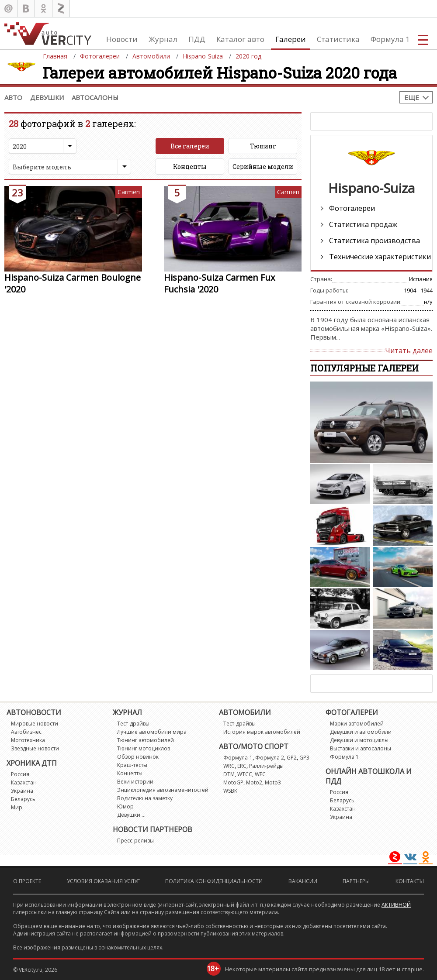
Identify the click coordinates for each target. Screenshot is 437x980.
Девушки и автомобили (361, 732)
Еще (412, 97)
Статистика (338, 39)
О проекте (27, 881)
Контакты (410, 881)
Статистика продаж (363, 224)
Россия (20, 774)
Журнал (163, 39)
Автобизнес (26, 732)
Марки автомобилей (357, 724)
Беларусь (23, 799)
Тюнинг (263, 146)
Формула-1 (238, 758)
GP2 (292, 758)
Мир (17, 807)
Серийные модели (263, 167)
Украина (22, 791)
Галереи (291, 39)
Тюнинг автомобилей (146, 740)
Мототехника (28, 740)
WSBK (230, 791)
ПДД (197, 39)
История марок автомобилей (262, 732)
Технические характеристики (380, 257)
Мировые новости (35, 724)
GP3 (304, 758)
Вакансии (303, 881)
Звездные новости (35, 748)
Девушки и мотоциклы (359, 740)
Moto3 (273, 782)
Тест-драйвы (133, 724)
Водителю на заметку (145, 798)
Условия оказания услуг (103, 881)
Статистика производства (375, 241)
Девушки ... (131, 815)
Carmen (129, 192)
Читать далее (409, 351)
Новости (122, 39)
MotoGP (233, 782)
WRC (229, 766)
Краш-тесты (132, 765)
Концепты (190, 167)
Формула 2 (270, 758)
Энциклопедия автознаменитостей (163, 790)
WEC (260, 774)
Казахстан (24, 782)
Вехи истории (135, 782)
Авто (13, 97)
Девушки (47, 97)
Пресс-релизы (135, 841)
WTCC (245, 774)
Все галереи (190, 146)
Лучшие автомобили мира (152, 732)
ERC (242, 766)
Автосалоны (95, 97)
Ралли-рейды (266, 766)
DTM (229, 774)
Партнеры (356, 881)
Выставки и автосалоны (361, 748)
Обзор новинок (138, 757)
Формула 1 (390, 39)
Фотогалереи (352, 208)
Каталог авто (240, 39)
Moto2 (254, 782)
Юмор (125, 806)
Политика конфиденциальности (214, 881)
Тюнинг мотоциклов (144, 748)
